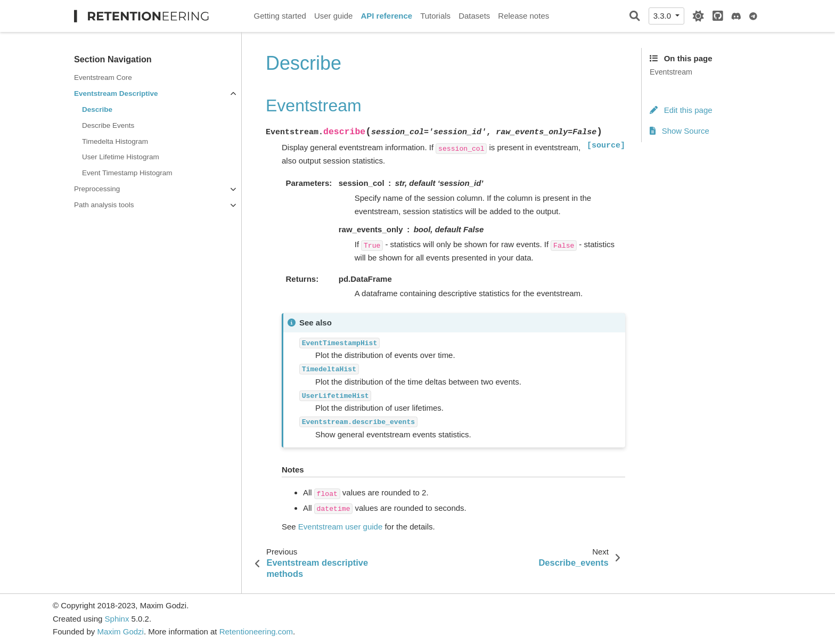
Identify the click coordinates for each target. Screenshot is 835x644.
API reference (386, 16)
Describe (97, 109)
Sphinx (117, 619)
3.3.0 (664, 16)
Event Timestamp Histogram (127, 173)
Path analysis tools (104, 205)
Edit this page (681, 110)
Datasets (474, 16)
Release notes (523, 16)
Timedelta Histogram (115, 141)
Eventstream (671, 72)
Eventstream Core (103, 78)
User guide (334, 16)
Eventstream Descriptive (116, 93)
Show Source (680, 131)
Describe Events (108, 125)
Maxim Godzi (120, 631)
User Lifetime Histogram (121, 157)
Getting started (280, 16)
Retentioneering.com (256, 631)
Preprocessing (97, 189)
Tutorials (435, 16)
